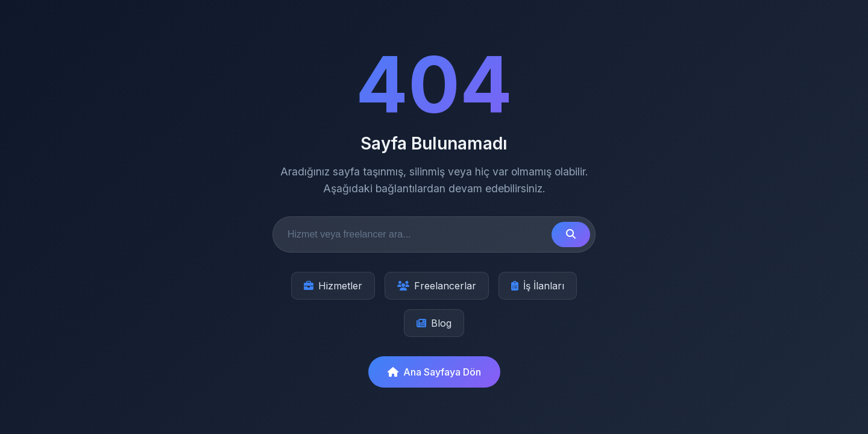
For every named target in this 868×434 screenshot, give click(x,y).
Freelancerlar (437, 286)
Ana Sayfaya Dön (434, 372)
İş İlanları (538, 286)
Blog (434, 323)
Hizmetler (333, 286)
